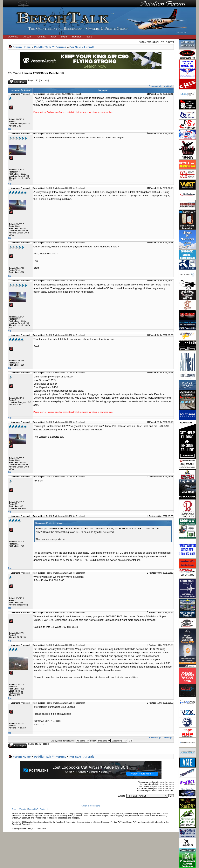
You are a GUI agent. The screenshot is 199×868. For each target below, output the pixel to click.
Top (10, 129)
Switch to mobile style (91, 806)
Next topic (168, 86)
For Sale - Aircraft (82, 47)
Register (77, 37)
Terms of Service (19, 809)
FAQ (53, 37)
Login (64, 37)
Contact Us (45, 809)
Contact (41, 37)
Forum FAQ (33, 809)
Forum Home (22, 47)
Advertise (13, 37)
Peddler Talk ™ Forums (50, 47)
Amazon (28, 37)
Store (89, 37)
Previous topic (155, 86)
